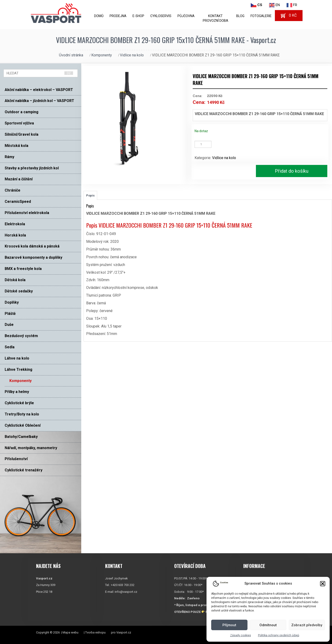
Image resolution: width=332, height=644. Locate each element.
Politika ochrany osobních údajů (279, 635)
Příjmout (229, 625)
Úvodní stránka (71, 55)
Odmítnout (268, 625)
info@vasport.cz (126, 592)
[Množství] (203, 144)
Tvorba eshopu (95, 632)
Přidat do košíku (292, 171)
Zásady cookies (241, 635)
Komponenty (102, 55)
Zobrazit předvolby (307, 625)
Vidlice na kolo (132, 55)
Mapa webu (70, 632)
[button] (323, 584)
